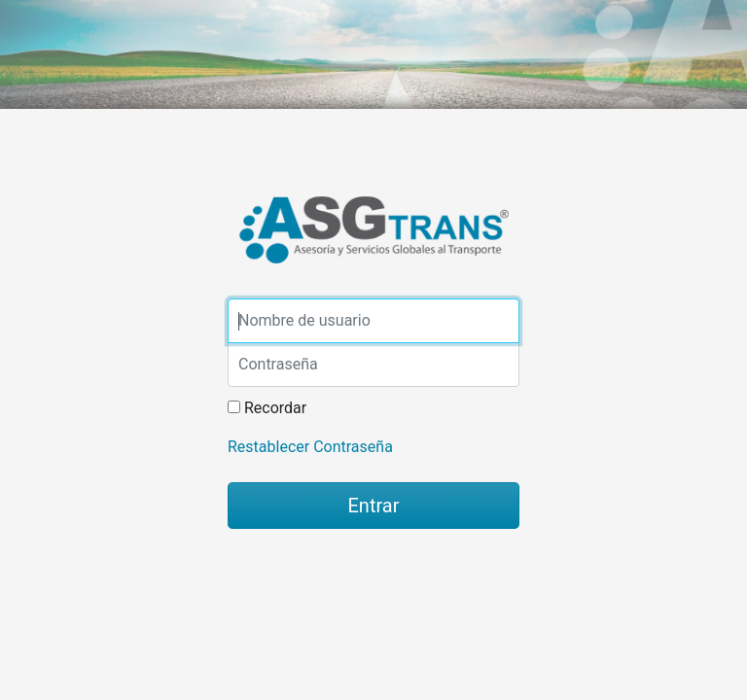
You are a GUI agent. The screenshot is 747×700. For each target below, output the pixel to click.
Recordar (275, 408)
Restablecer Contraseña (310, 447)
